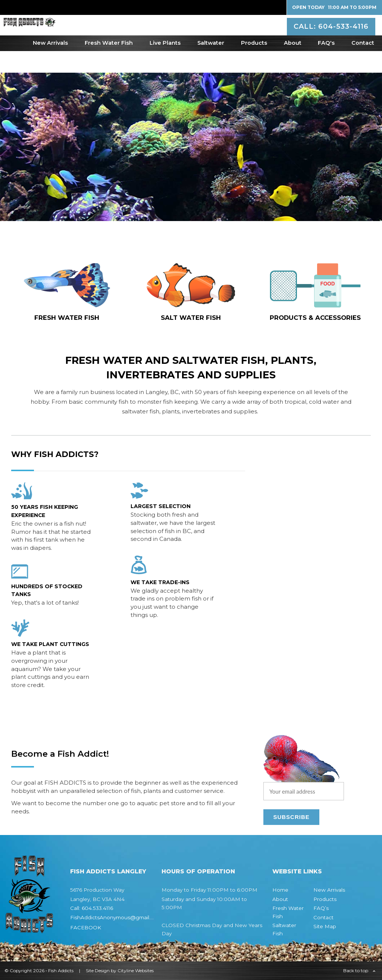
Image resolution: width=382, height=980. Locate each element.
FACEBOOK (86, 927)
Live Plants (165, 64)
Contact (363, 64)
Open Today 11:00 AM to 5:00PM (334, 7)
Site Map (325, 926)
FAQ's (326, 64)
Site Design (98, 970)
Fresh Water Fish (109, 64)
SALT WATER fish (191, 318)
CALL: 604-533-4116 (332, 35)
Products (254, 64)
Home (280, 890)
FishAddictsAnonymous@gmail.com (116, 917)
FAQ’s (321, 908)
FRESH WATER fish (67, 318)
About (293, 64)
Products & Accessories (315, 318)
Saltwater (211, 64)
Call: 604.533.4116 (92, 908)
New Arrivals (50, 64)
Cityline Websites (136, 970)
